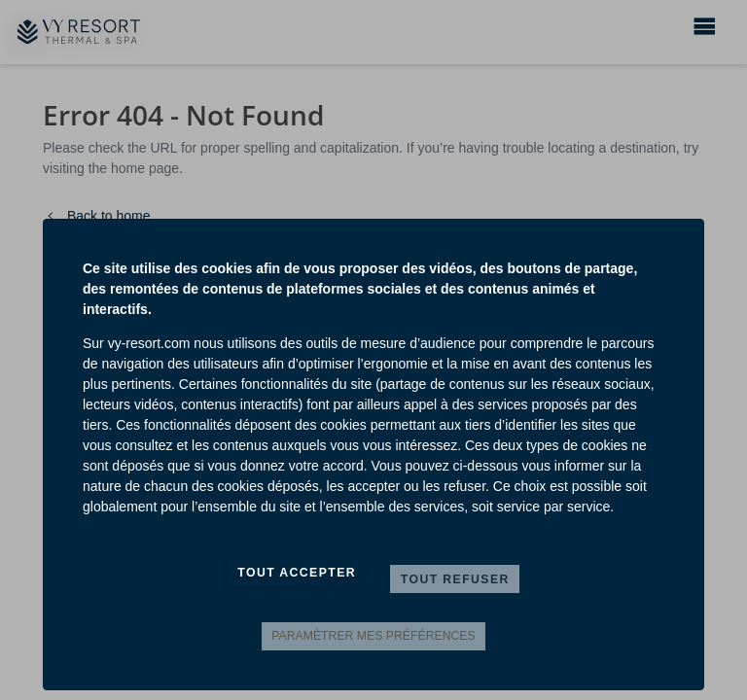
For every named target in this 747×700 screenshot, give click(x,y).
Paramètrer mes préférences (373, 636)
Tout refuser (455, 579)
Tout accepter (297, 573)
